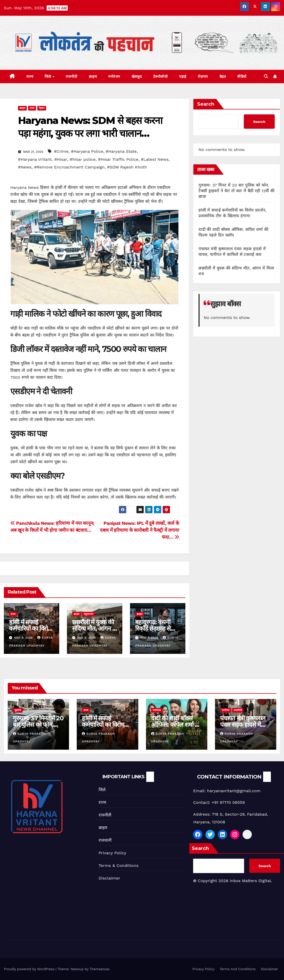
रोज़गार (203, 77)
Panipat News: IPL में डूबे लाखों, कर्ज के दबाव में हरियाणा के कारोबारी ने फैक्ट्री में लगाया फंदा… (139, 530)
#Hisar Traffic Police (118, 159)
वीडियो (242, 77)
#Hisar (61, 159)
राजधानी (105, 840)
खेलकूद (137, 77)
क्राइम (93, 77)
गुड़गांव (18, 710)
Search (206, 104)
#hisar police (83, 159)
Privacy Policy (113, 853)
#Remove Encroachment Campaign (69, 167)
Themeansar (100, 969)
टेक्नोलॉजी (161, 77)
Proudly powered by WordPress (30, 969)
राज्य (30, 77)
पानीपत (226, 710)
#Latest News (155, 159)
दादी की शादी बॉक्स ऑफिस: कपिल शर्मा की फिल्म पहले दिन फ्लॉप (176, 725)
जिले (48, 77)
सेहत (223, 77)
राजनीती (72, 77)
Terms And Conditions (238, 969)
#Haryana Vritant (35, 159)
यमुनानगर (88, 614)
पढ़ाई (183, 77)
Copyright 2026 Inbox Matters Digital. (233, 881)
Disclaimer (109, 878)
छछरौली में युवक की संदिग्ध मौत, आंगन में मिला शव (94, 628)
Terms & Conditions (119, 865)
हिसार (42, 108)
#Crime (61, 151)
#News (25, 167)
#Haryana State (121, 151)
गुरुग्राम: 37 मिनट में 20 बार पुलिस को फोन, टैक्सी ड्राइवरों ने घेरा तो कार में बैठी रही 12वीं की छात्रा (236, 191)
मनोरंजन (114, 77)
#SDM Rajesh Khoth (127, 167)
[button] (266, 76)
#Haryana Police (87, 151)
